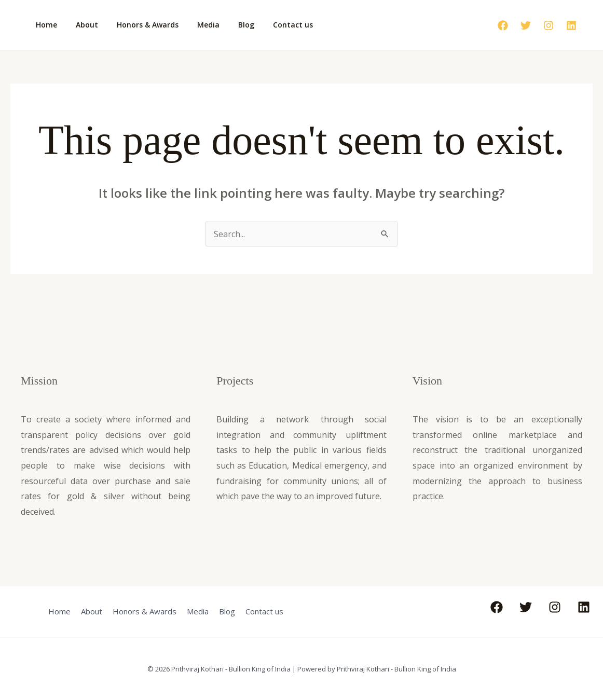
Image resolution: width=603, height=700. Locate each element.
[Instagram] (549, 25)
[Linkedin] (571, 25)
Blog (228, 25)
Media (194, 25)
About (81, 25)
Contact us (270, 25)
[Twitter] (526, 25)
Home (44, 25)
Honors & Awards (137, 25)
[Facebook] (503, 25)
